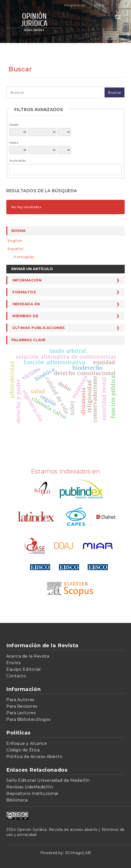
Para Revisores (22, 706)
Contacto (16, 676)
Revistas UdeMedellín (30, 787)
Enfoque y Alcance (27, 743)
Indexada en (26, 304)
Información (27, 280)
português (24, 257)
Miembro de (25, 316)
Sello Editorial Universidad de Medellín (48, 780)
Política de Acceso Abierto (34, 757)
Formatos (24, 292)
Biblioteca (17, 800)
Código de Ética (23, 750)
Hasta (14, 143)
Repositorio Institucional (32, 794)
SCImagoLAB (78, 853)
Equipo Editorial (24, 669)
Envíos (13, 663)
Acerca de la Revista (28, 656)
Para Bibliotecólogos (28, 719)
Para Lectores (21, 713)
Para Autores (20, 700)
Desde (14, 125)
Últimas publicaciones (39, 328)
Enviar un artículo (32, 269)
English (15, 241)
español (16, 249)
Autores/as (18, 160)
